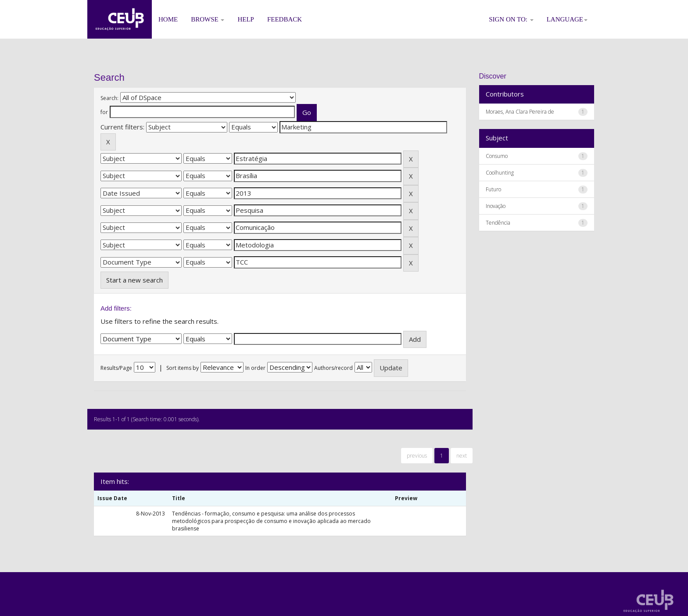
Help (246, 19)
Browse (208, 19)
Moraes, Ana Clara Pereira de (520, 112)
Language (567, 19)
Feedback (285, 19)
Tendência (498, 223)
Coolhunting (500, 173)
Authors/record (333, 368)
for (104, 112)
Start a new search (134, 280)
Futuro (493, 189)
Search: (109, 98)
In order (255, 368)
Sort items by (183, 368)
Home (168, 19)
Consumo (497, 156)
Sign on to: (511, 19)
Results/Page (116, 368)
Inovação (496, 206)
